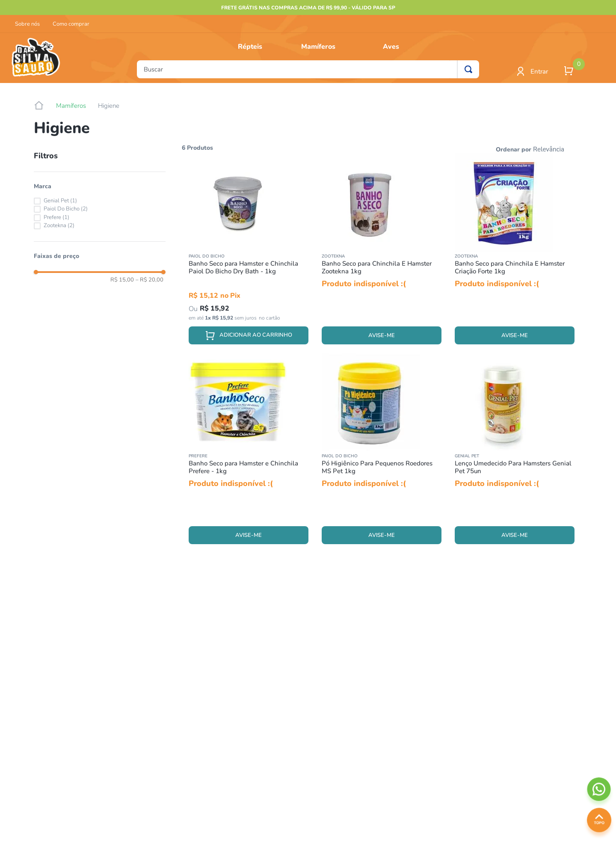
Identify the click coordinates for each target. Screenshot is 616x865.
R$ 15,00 (122, 280)
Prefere (56, 217)
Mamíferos (318, 47)
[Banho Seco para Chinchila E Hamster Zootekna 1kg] (382, 253)
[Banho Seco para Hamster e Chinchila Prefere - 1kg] (249, 453)
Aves (391, 47)
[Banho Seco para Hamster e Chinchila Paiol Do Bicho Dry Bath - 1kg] (249, 253)
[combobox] (308, 69)
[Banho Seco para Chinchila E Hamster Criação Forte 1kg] (515, 253)
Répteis (250, 47)
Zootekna (59, 225)
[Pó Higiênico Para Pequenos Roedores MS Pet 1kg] (382, 453)
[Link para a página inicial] (39, 106)
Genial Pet (60, 201)
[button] (100, 187)
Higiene (109, 106)
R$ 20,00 (150, 280)
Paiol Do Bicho (66, 209)
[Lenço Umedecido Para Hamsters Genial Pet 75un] (515, 453)
